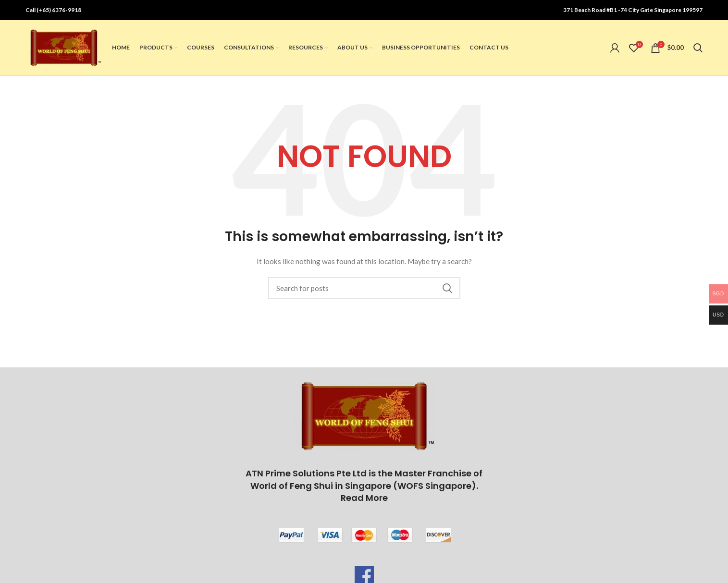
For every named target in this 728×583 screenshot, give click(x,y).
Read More (364, 500)
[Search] (698, 49)
